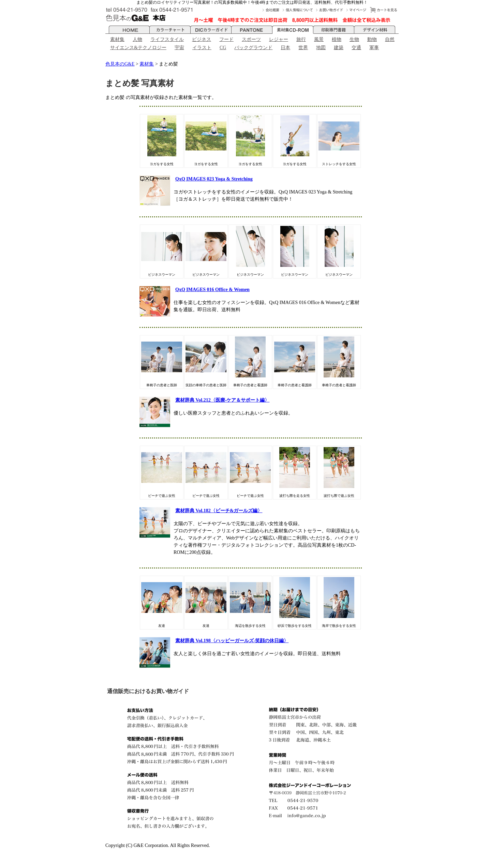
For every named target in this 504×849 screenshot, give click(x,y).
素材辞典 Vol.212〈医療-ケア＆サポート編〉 (222, 400)
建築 (339, 48)
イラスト (202, 48)
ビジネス (202, 39)
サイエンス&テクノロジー (138, 48)
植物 (337, 39)
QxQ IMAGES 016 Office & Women (212, 290)
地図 (321, 48)
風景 (319, 39)
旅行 (301, 39)
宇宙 (179, 48)
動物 (372, 39)
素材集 (117, 39)
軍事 (374, 48)
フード (226, 39)
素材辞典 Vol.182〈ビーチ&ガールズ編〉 (219, 511)
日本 (285, 48)
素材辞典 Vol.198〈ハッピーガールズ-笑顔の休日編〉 (232, 641)
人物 (137, 39)
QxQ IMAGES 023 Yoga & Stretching (214, 179)
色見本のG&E (120, 64)
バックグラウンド (253, 48)
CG (223, 48)
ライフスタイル (167, 39)
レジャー (279, 39)
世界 (303, 48)
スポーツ (251, 39)
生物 (354, 39)
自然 (390, 39)
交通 (356, 48)
